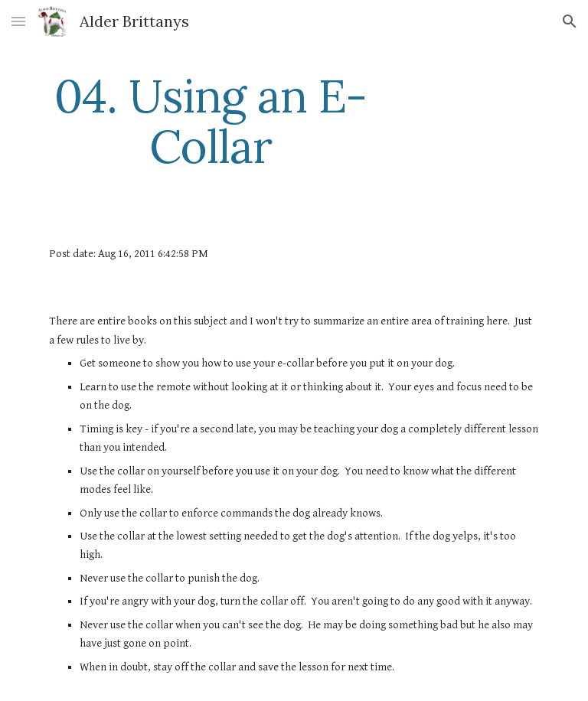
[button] (18, 21)
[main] (210, 121)
